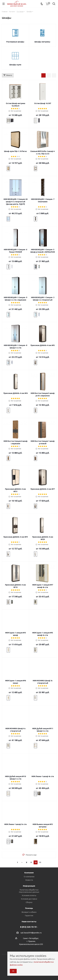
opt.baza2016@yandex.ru (31, 933)
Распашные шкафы (15, 42)
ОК (13, 971)
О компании (29, 877)
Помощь (29, 908)
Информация (29, 886)
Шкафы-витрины (42, 42)
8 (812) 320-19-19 (28, 927)
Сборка (29, 902)
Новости (29, 880)
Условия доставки (29, 899)
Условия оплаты (29, 895)
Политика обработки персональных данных (29, 891)
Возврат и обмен (29, 912)
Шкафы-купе (15, 65)
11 (40, 862)
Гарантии (29, 916)
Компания (29, 873)
